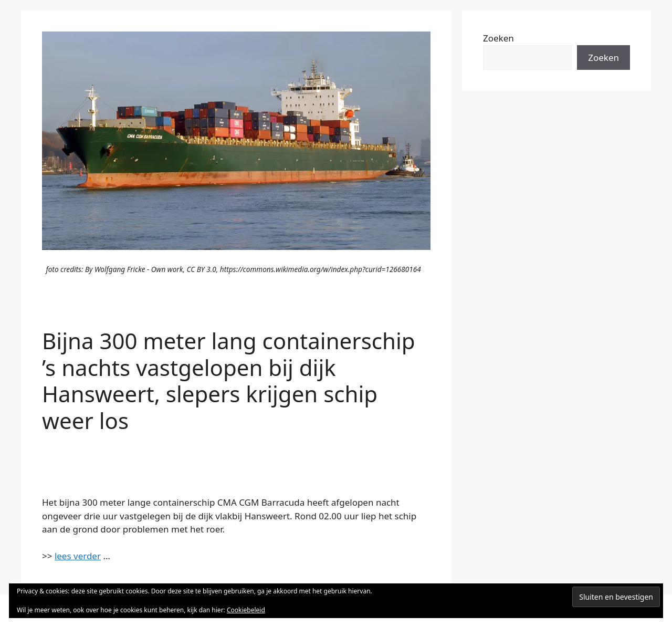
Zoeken (498, 38)
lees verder (78, 556)
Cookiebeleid (246, 610)
